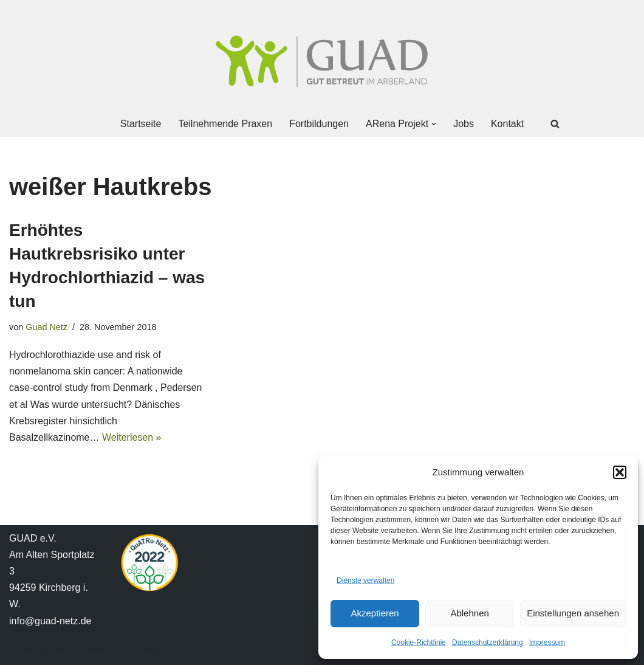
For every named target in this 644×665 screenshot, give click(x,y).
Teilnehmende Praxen (225, 124)
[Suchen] (555, 124)
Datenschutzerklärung (488, 643)
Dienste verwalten (365, 581)
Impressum (547, 643)
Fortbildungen (319, 124)
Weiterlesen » (132, 437)
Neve (20, 649)
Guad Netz (46, 327)
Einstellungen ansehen (573, 613)
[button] (620, 472)
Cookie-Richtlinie (419, 643)
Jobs (464, 124)
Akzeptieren (375, 613)
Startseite (141, 124)
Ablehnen (469, 613)
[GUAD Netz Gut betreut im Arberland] (322, 61)
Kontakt (507, 124)
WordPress (132, 649)
